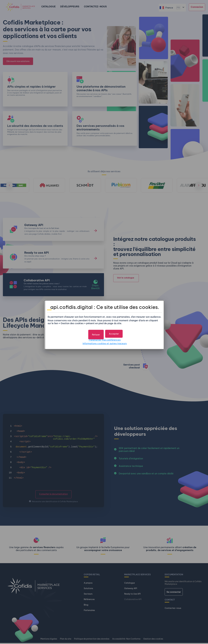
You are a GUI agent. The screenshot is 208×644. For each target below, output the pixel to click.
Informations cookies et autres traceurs (105, 342)
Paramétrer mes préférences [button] (105, 339)
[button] (114, 332)
